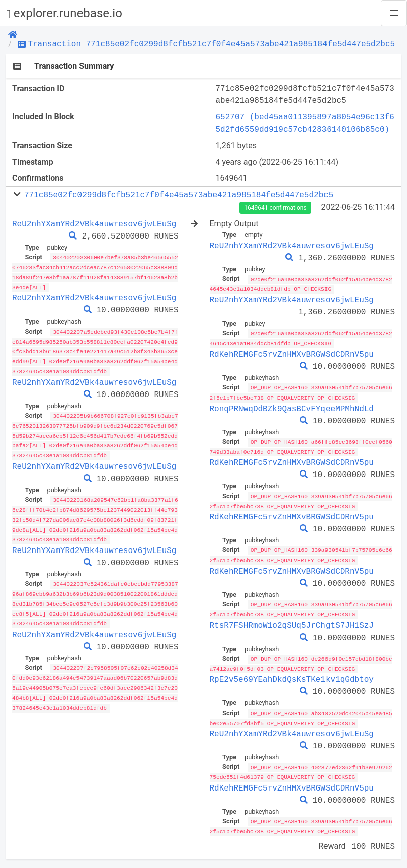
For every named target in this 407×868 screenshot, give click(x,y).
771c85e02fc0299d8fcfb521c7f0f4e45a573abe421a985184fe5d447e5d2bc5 (179, 195)
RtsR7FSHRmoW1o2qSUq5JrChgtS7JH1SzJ (292, 621)
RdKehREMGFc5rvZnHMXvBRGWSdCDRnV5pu (292, 353)
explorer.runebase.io (64, 13)
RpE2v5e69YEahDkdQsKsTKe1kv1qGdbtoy (292, 675)
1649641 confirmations (275, 208)
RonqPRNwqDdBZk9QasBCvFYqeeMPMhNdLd (292, 407)
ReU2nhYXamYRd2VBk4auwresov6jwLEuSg (94, 224)
